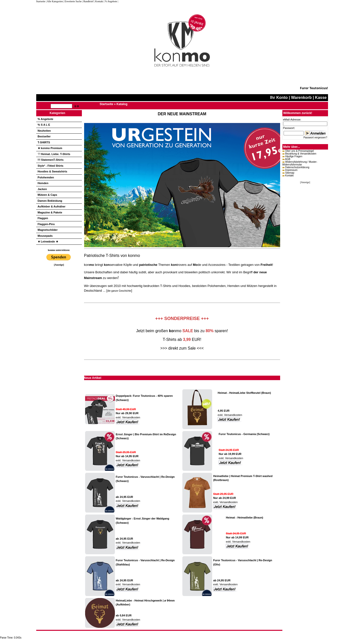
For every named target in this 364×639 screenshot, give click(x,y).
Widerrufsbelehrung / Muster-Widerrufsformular (300, 163)
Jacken (42, 189)
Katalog (122, 104)
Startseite (41, 1)
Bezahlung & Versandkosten (301, 154)
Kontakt (289, 176)
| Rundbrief (88, 1)
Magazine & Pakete (50, 212)
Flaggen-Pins (46, 224)
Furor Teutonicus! (314, 88)
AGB (288, 159)
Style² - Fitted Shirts (51, 166)
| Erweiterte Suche (73, 1)
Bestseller (44, 136)
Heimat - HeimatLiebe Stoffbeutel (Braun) (244, 393)
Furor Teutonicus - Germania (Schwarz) (244, 434)
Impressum (291, 170)
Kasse (321, 98)
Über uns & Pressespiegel (299, 151)
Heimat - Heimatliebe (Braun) (244, 518)
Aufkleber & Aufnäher (51, 206)
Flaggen (43, 218)
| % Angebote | (111, 1)
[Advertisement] (59, 341)
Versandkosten (131, 417)
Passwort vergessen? (315, 138)
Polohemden (46, 177)
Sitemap (290, 173)
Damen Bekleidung (50, 201)
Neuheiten (44, 131)
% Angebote (46, 119)
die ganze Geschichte (119, 291)
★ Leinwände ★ (48, 241)
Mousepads (45, 236)
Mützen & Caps (48, 195)
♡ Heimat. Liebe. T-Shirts (54, 154)
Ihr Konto (279, 98)
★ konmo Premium (50, 148)
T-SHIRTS (44, 142)
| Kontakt (99, 1)
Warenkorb (301, 98)
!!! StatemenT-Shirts (51, 160)
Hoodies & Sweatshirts (52, 171)
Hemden (43, 183)
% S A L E (44, 125)
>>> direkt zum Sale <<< (182, 348)
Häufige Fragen (294, 156)
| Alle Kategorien (54, 1)
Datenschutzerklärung (297, 167)
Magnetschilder (48, 230)
